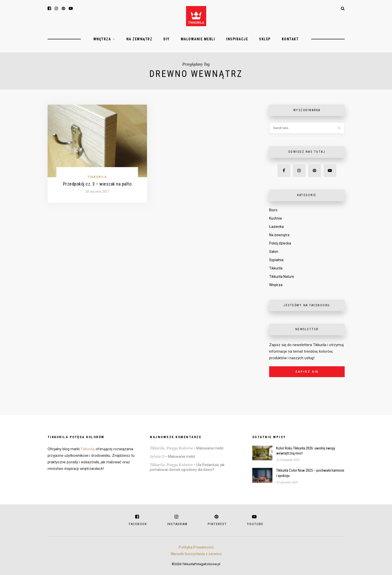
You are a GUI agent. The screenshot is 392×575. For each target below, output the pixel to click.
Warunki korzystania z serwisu (196, 554)
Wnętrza (102, 39)
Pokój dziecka (280, 243)
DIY (167, 39)
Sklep (265, 39)
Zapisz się (307, 372)
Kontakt (290, 39)
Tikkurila (97, 177)
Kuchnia (275, 218)
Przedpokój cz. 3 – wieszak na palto (97, 184)
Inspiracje (237, 39)
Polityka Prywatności (196, 547)
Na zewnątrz (139, 39)
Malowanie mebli (198, 39)
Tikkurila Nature (282, 277)
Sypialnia (276, 260)
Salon (274, 252)
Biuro (273, 210)
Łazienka (276, 227)
